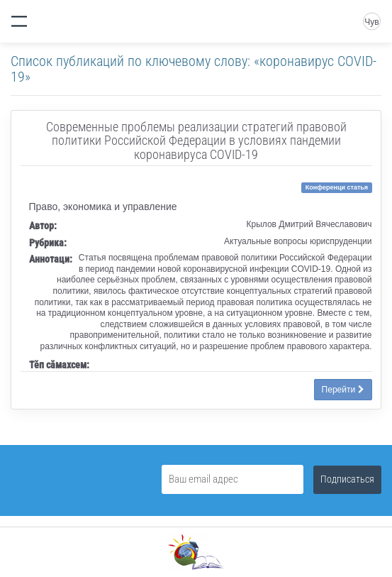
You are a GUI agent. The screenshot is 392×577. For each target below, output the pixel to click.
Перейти (343, 390)
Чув (371, 22)
